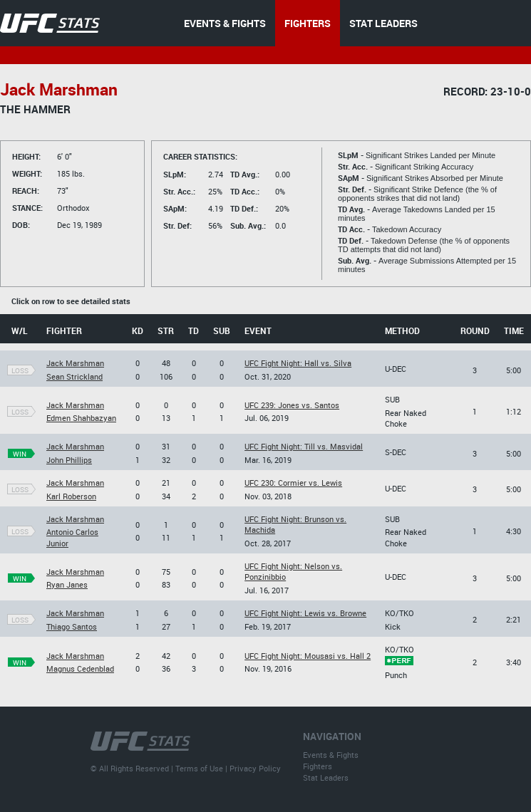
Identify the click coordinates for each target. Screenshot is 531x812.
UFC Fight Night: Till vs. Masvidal (304, 446)
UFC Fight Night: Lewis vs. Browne (305, 613)
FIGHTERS (308, 23)
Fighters (318, 766)
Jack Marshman (75, 363)
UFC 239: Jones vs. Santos (292, 405)
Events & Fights (331, 755)
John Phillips (69, 460)
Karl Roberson (71, 496)
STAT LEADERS (383, 23)
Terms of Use (199, 768)
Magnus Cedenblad (80, 668)
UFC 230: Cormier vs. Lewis (293, 483)
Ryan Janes (67, 584)
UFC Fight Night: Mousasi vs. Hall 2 (308, 656)
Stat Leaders (326, 777)
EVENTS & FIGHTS (225, 23)
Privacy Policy (255, 768)
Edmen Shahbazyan (81, 418)
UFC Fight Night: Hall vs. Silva (298, 363)
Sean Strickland (74, 376)
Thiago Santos (72, 626)
